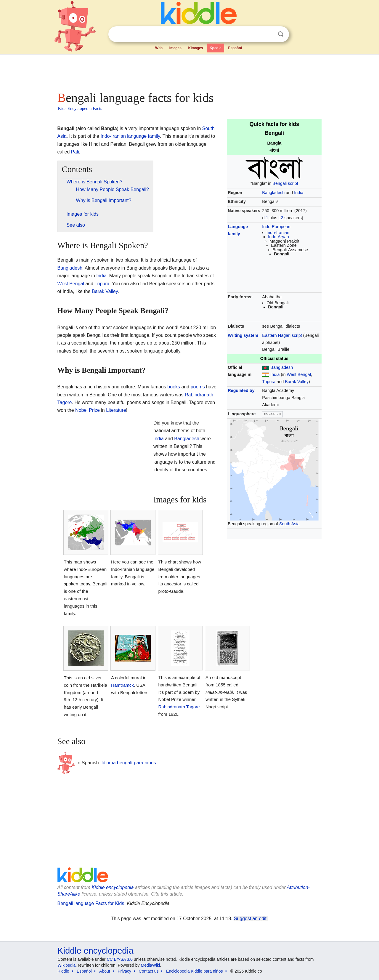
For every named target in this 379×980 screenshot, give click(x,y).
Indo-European (276, 227)
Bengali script (285, 183)
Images (175, 48)
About (105, 971)
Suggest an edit (250, 919)
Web (159, 48)
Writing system (243, 335)
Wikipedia (67, 965)
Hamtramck (122, 685)
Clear (269, 34)
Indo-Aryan (278, 237)
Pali (75, 152)
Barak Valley (297, 382)
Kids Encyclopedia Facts (80, 108)
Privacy (124, 971)
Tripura (269, 382)
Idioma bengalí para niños (129, 763)
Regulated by (241, 390)
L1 (266, 218)
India (299, 193)
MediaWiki (151, 965)
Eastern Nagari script (282, 335)
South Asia (289, 524)
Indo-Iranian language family (130, 136)
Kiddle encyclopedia (113, 887)
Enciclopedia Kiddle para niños (194, 971)
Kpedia (216, 48)
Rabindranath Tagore (179, 707)
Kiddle (64, 971)
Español (235, 48)
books (174, 387)
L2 (281, 218)
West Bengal (299, 374)
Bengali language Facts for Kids (91, 903)
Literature (116, 410)
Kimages (195, 48)
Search (281, 34)
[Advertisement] (189, 71)
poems (198, 387)
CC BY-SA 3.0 (119, 959)
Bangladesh (273, 193)
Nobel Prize (87, 410)
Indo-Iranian (278, 233)
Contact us (149, 971)
